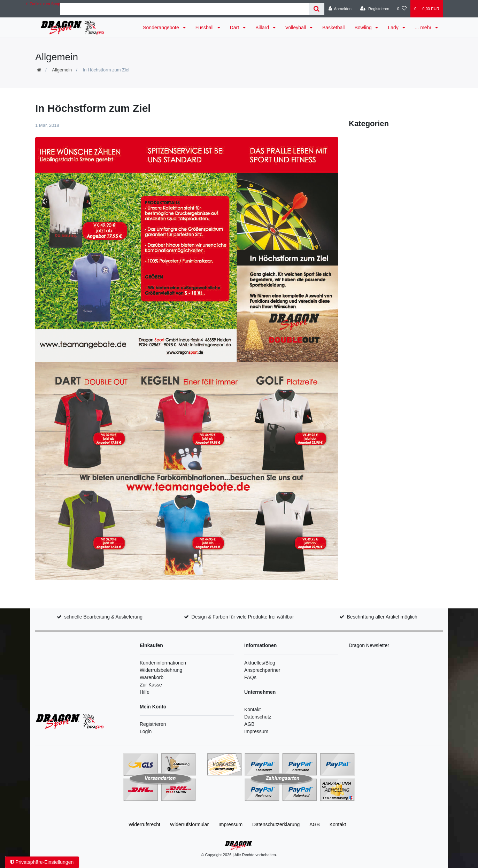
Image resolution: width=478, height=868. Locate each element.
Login (146, 731)
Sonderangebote (161, 28)
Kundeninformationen (163, 663)
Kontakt (252, 709)
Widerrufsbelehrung (161, 670)
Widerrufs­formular (189, 824)
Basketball (334, 28)
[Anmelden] (340, 9)
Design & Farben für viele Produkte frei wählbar (243, 617)
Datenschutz (258, 717)
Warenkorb (152, 677)
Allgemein (62, 70)
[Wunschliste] (402, 9)
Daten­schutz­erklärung (276, 824)
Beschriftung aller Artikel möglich (382, 617)
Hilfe (145, 692)
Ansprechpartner (262, 670)
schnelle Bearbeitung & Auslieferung (103, 617)
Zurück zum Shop (43, 4)
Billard (263, 28)
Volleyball (296, 28)
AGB (249, 724)
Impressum (256, 731)
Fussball (205, 28)
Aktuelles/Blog (260, 663)
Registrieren (153, 724)
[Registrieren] (375, 9)
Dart (235, 28)
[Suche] (317, 9)
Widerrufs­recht (144, 824)
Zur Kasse (151, 685)
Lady (394, 28)
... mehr (424, 28)
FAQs (250, 677)
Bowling (364, 28)
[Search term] (185, 9)
